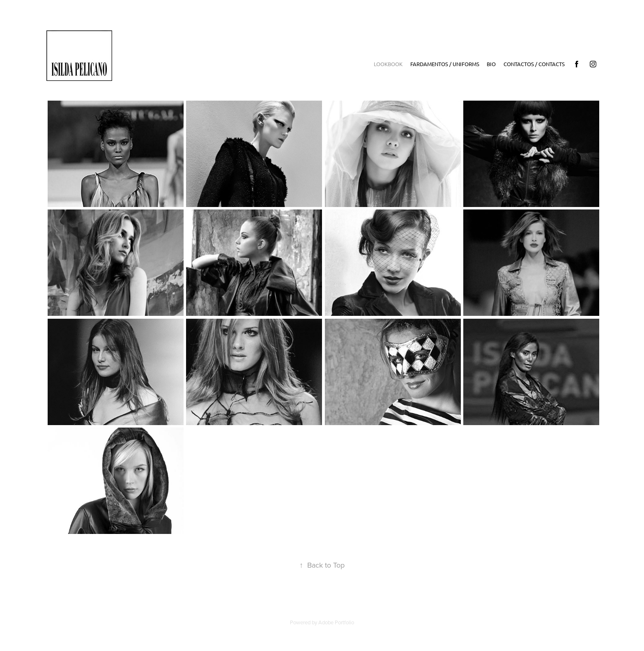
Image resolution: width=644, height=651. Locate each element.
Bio (491, 64)
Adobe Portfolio (336, 622)
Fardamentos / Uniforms (445, 64)
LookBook (388, 64)
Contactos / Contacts (534, 64)
